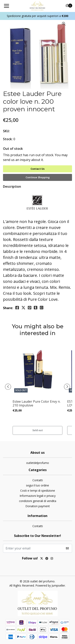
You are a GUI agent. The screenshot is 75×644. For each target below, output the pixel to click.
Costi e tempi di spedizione (38, 491)
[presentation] (8, 387)
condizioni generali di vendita (38, 501)
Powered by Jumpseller (50, 585)
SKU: (6, 131)
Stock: (8, 139)
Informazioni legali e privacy (38, 496)
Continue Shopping (38, 177)
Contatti (38, 480)
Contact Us (38, 169)
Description (12, 186)
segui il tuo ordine (37, 485)
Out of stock (13, 149)
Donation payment (38, 506)
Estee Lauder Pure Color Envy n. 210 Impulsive (36, 403)
